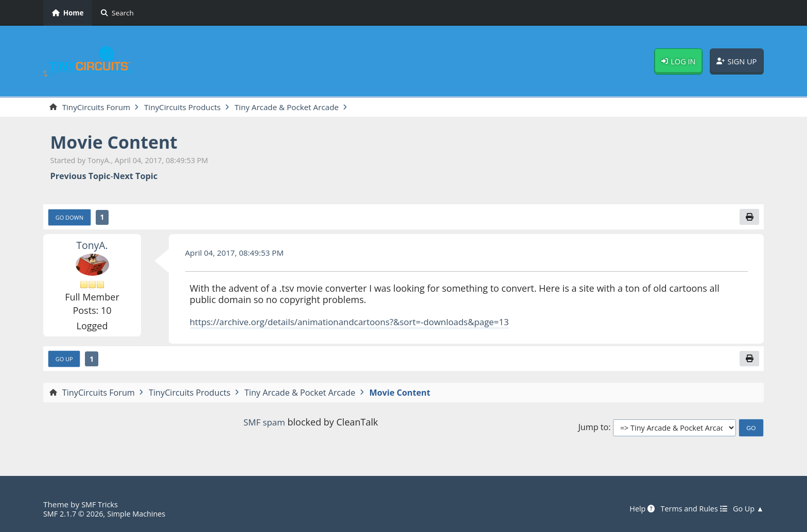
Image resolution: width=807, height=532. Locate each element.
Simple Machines (142, 513)
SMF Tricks (101, 504)
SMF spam (264, 424)
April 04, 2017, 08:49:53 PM (238, 254)
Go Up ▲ (747, 509)
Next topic (135, 177)
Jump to (593, 430)
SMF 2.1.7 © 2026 (75, 513)
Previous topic (81, 177)
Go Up (65, 361)
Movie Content (118, 143)
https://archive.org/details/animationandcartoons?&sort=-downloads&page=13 (360, 323)
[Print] (749, 218)
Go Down (71, 219)
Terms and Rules (689, 509)
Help (635, 509)
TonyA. (92, 246)
